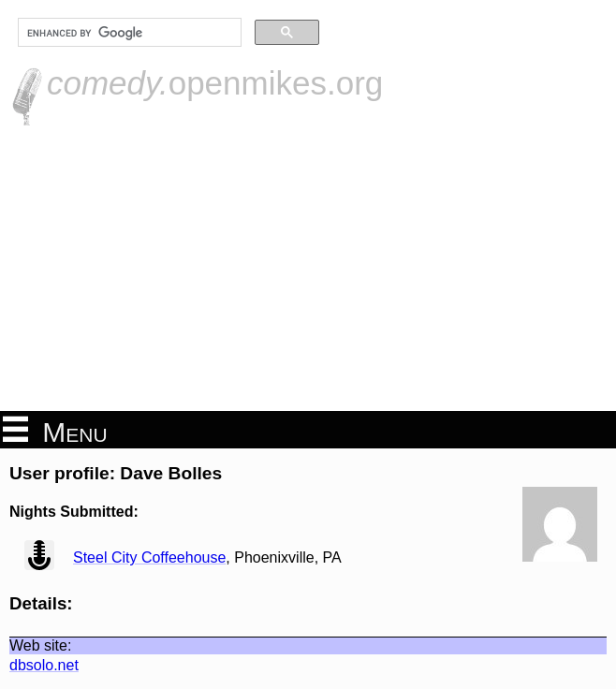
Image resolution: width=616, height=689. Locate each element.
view (39, 555)
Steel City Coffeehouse (149, 557)
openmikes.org (215, 83)
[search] (128, 33)
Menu (55, 431)
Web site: (40, 645)
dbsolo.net (44, 665)
